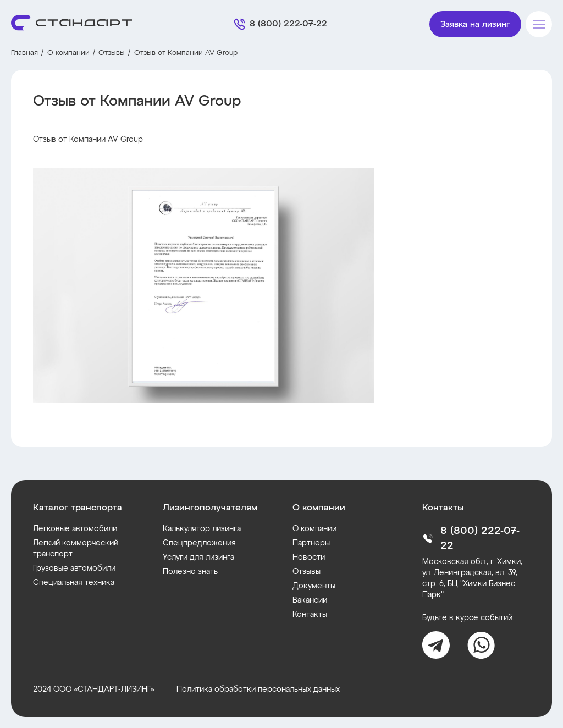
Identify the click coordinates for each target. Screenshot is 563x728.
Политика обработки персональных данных (258, 690)
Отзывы (112, 53)
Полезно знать (190, 572)
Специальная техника (74, 583)
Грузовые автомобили (74, 569)
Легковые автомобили (75, 529)
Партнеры (311, 543)
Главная (24, 53)
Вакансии (310, 600)
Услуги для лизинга (198, 558)
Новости (309, 558)
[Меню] (539, 24)
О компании (68, 53)
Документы (314, 586)
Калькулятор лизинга (202, 529)
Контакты (310, 615)
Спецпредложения (199, 543)
